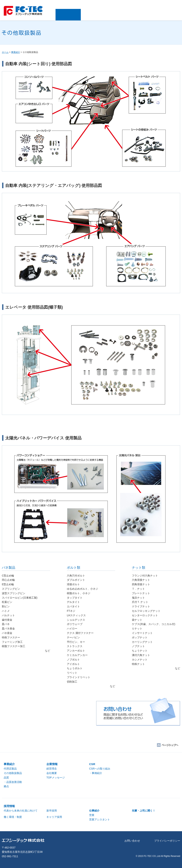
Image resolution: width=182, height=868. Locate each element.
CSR (118, 15)
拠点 (6, 786)
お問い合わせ (169, 15)
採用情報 (143, 15)
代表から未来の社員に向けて (21, 811)
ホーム (5, 52)
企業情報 (93, 15)
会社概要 (52, 773)
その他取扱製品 (13, 773)
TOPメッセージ (56, 778)
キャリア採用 (54, 817)
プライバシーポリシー (167, 841)
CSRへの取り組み (100, 769)
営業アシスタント (100, 820)
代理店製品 (10, 769)
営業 (92, 815)
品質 (6, 778)
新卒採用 (52, 811)
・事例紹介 (96, 773)
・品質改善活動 (13, 782)
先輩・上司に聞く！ (144, 811)
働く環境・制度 (13, 817)
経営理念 (52, 769)
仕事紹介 (94, 811)
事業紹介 (68, 15)
